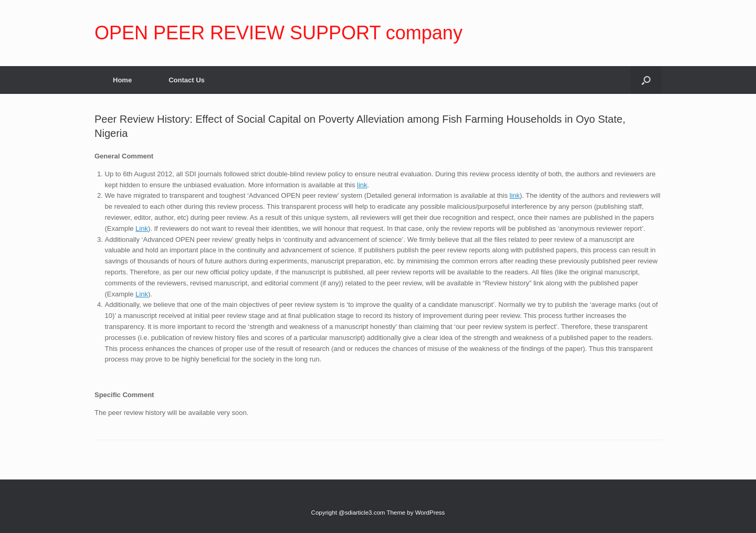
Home (122, 80)
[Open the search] (646, 80)
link (362, 185)
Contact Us (187, 80)
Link (142, 228)
